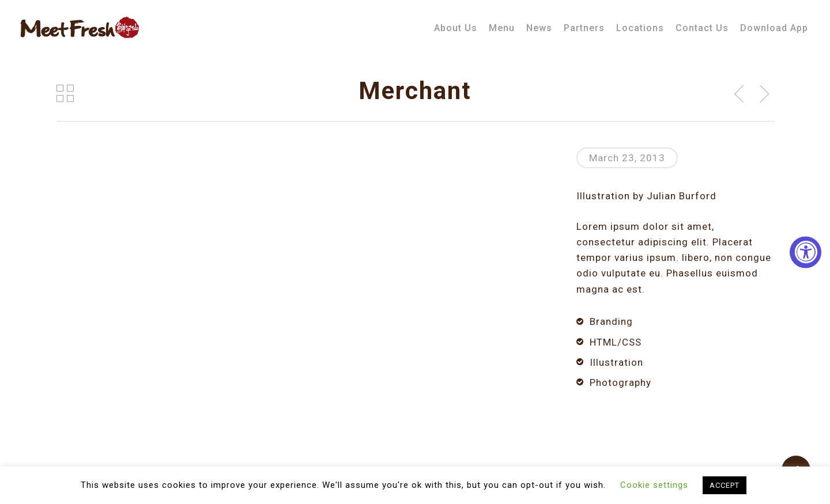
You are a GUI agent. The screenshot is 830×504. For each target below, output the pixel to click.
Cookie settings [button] (654, 485)
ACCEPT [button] (725, 485)
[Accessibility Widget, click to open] (806, 252)
